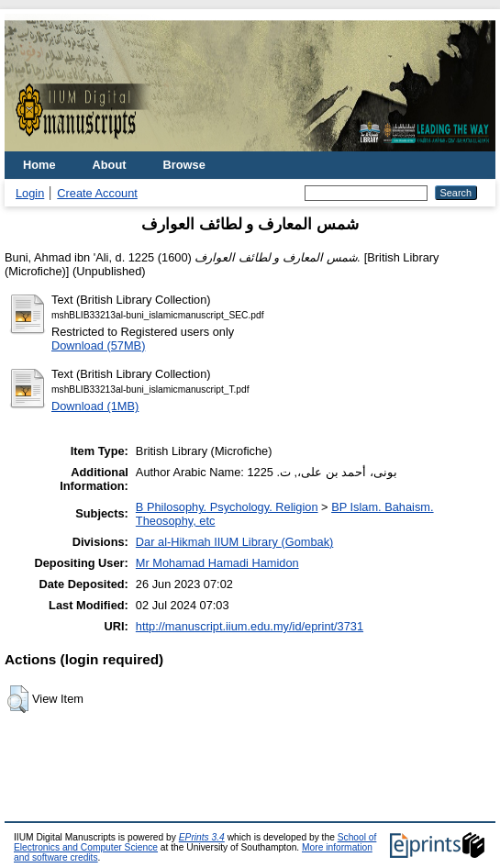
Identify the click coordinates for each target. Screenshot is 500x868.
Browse (184, 165)
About (110, 165)
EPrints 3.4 (202, 837)
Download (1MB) (95, 406)
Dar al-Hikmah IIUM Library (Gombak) (234, 542)
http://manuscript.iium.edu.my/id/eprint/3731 (250, 626)
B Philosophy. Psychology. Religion (227, 507)
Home (39, 165)
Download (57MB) (98, 345)
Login (30, 193)
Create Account (97, 193)
